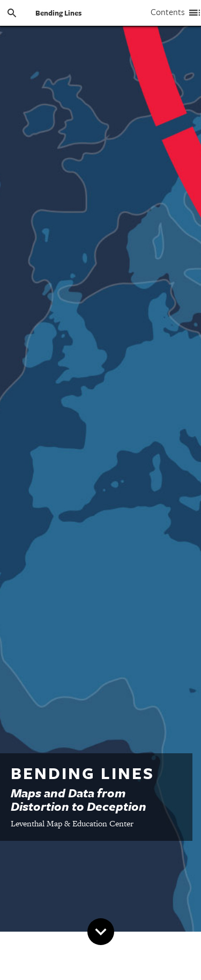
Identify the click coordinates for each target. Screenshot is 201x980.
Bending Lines (58, 13)
